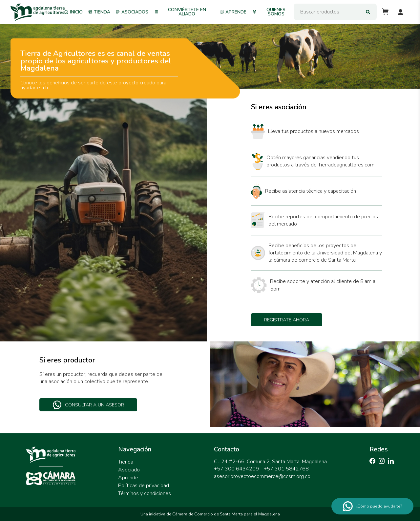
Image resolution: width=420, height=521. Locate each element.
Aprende (233, 12)
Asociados (132, 12)
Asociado (129, 470)
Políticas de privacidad (144, 486)
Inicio (73, 12)
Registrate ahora (287, 320)
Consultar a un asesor (88, 405)
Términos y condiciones (145, 493)
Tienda (100, 12)
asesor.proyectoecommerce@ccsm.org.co (262, 476)
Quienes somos (269, 12)
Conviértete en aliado (180, 12)
